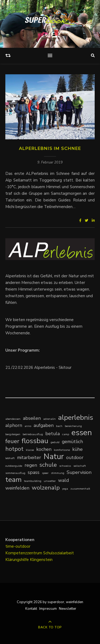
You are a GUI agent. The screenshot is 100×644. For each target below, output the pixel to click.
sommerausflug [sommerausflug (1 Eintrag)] (15, 473)
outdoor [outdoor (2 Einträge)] (75, 457)
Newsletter (68, 609)
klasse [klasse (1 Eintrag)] (30, 450)
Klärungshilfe (18, 560)
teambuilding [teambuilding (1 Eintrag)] (33, 481)
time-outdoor (18, 546)
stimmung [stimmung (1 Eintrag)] (58, 473)
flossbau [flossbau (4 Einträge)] (35, 441)
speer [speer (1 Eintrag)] (45, 473)
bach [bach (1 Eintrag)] (59, 426)
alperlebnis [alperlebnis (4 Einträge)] (76, 418)
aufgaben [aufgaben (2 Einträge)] (44, 425)
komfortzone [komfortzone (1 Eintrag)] (62, 450)
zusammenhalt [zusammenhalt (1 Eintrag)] (80, 489)
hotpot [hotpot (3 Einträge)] (14, 449)
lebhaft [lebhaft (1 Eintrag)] (10, 458)
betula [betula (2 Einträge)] (53, 434)
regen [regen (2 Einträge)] (31, 465)
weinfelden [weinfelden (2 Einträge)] (17, 488)
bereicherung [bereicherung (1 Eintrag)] (73, 426)
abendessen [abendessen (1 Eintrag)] (13, 419)
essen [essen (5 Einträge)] (82, 433)
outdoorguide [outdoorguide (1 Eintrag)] (14, 466)
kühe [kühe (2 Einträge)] (77, 449)
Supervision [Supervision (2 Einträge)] (79, 472)
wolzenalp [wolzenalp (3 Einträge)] (46, 488)
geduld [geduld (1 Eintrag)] (55, 442)
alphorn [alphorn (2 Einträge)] (14, 425)
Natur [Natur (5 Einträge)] (54, 457)
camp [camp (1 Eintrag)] (66, 434)
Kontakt (31, 609)
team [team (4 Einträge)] (13, 480)
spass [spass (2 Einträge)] (34, 472)
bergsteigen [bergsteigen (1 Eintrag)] (13, 434)
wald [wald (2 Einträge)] (63, 480)
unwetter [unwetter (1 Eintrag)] (50, 481)
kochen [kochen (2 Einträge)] (44, 449)
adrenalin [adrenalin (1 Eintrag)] (49, 419)
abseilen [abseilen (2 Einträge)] (32, 418)
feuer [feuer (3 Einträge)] (12, 441)
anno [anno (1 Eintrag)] (28, 426)
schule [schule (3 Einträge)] (48, 465)
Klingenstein (41, 560)
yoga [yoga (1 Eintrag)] (65, 489)
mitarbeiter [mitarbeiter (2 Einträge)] (29, 457)
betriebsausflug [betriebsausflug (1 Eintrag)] (33, 434)
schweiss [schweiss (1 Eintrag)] (65, 466)
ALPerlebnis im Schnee (50, 148)
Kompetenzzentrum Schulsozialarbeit (40, 553)
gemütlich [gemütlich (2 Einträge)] (72, 442)
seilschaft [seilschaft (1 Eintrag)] (80, 466)
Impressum (48, 609)
